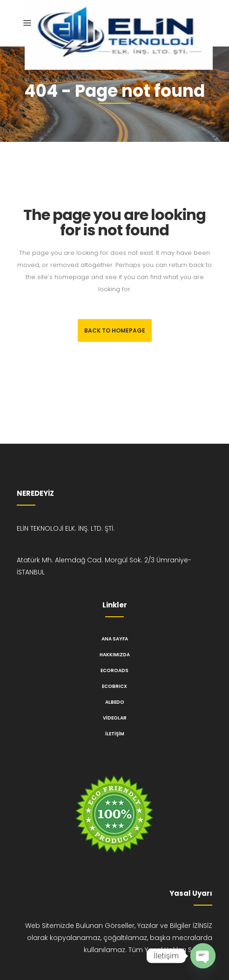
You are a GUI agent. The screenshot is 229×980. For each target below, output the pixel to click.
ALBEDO (115, 702)
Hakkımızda (115, 655)
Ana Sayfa (115, 639)
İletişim (115, 734)
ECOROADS (114, 670)
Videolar (115, 718)
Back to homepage (115, 330)
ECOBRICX (114, 686)
